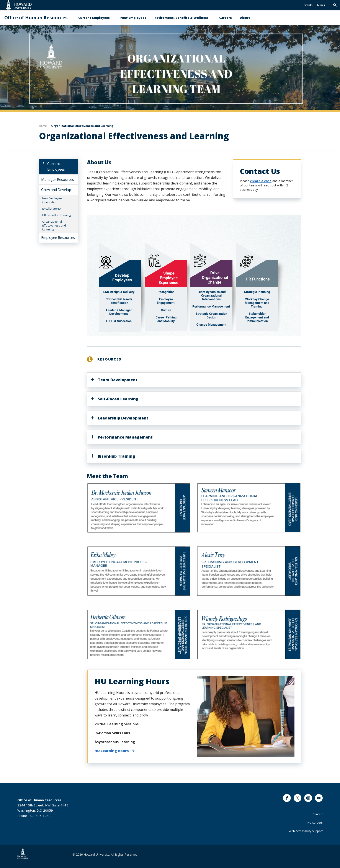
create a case (261, 181)
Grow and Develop (56, 190)
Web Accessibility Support (306, 831)
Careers (226, 18)
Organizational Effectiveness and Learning (54, 225)
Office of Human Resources (36, 18)
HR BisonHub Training (56, 215)
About (245, 18)
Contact (318, 814)
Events (308, 5)
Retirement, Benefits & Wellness (181, 18)
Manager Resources (58, 179)
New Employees (133, 18)
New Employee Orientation (52, 200)
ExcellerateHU (51, 209)
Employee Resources (58, 238)
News (321, 5)
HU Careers (315, 822)
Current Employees (94, 18)
